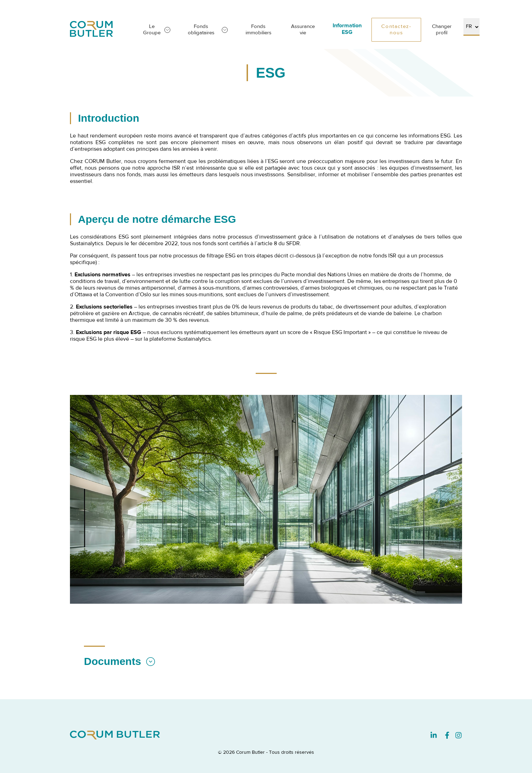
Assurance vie (303, 30)
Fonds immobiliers (258, 30)
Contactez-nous (396, 30)
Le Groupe (152, 30)
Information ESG (347, 29)
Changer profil (442, 30)
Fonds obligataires (201, 30)
